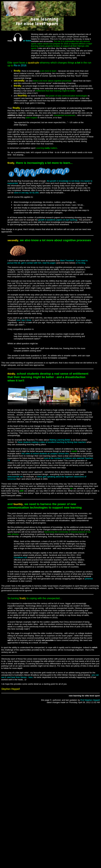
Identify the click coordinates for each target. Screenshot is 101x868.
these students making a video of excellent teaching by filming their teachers (52, 442)
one (18, 320)
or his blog (81, 263)
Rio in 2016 (20, 65)
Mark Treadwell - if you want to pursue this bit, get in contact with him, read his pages (48, 262)
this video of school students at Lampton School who (45, 454)
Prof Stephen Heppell (90, 700)
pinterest (89, 579)
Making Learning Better (60, 440)
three (29, 320)
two (23, 320)
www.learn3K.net (15, 477)
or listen (22, 41)
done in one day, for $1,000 (26, 193)
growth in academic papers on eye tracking (57, 220)
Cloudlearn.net (20, 557)
